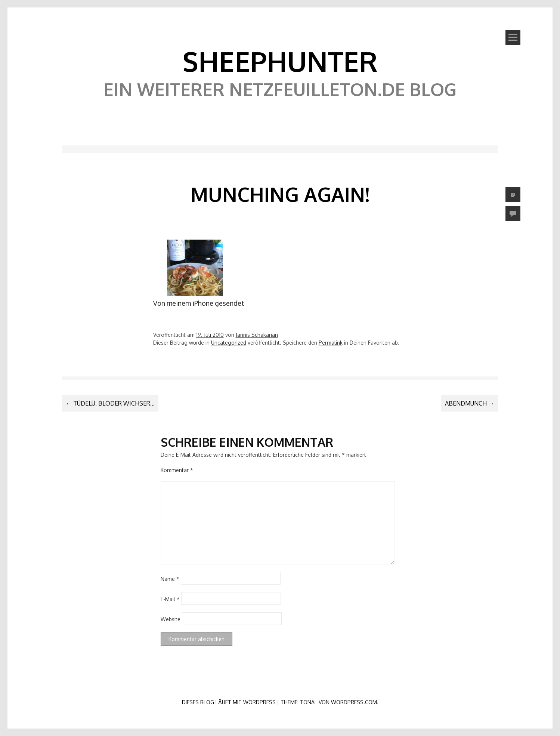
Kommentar (177, 470)
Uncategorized (229, 343)
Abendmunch (470, 403)
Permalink (331, 343)
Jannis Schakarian (257, 335)
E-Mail (170, 599)
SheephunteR (280, 61)
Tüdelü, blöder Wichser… (110, 403)
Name (170, 578)
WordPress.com (354, 702)
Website (171, 619)
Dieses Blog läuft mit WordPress (229, 702)
